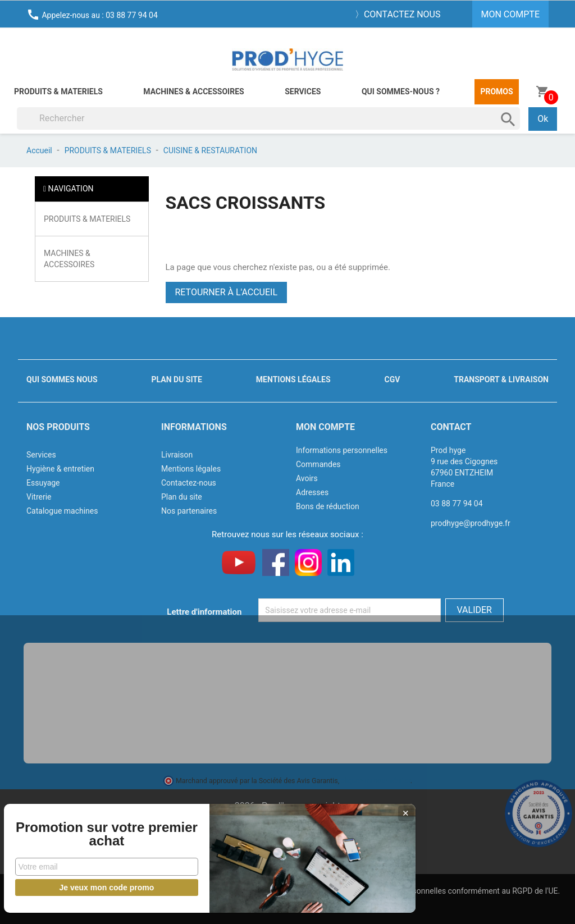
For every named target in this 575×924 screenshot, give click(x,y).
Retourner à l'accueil (227, 292)
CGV (392, 379)
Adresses (312, 492)
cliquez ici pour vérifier (376, 781)
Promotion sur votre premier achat (84, 827)
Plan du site (177, 379)
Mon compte (325, 427)
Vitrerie (39, 497)
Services (303, 92)
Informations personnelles (342, 450)
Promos (496, 92)
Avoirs (307, 478)
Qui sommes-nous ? (401, 92)
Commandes (318, 464)
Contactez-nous (189, 483)
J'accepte (314, 905)
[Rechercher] (268, 118)
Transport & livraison (501, 379)
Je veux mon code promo (85, 888)
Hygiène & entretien (60, 469)
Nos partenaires (189, 511)
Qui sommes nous (62, 379)
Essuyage (43, 483)
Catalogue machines (62, 511)
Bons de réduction (328, 506)
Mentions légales (293, 379)
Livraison (177, 455)
